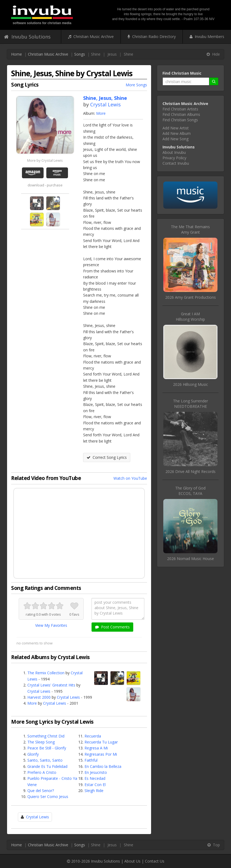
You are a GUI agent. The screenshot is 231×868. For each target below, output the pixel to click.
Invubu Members (207, 36)
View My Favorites (51, 625)
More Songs (136, 85)
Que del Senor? (41, 791)
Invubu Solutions (27, 37)
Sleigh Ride (94, 791)
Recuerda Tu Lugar (101, 742)
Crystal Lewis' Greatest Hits (51, 685)
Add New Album (177, 133)
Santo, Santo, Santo (45, 760)
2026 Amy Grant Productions (191, 297)
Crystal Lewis (105, 104)
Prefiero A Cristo (42, 772)
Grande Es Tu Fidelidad (47, 766)
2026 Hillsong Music (191, 384)
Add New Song (175, 139)
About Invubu (174, 152)
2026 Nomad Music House (191, 559)
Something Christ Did (46, 736)
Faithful (91, 760)
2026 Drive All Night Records (191, 471)
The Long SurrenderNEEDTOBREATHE (191, 404)
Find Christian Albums (181, 114)
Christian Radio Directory (152, 36)
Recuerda (93, 736)
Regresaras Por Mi (101, 754)
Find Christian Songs (180, 120)
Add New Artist (176, 128)
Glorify (33, 754)
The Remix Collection (46, 673)
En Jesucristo (96, 772)
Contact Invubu (176, 163)
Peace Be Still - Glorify (47, 748)
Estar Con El (95, 785)
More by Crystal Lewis (45, 160)
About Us (132, 861)
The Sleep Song (41, 742)
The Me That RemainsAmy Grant (190, 229)
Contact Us (155, 861)
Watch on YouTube (130, 478)
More (101, 113)
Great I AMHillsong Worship (190, 317)
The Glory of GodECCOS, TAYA (190, 491)
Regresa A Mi (96, 748)
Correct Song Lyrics (107, 457)
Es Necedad (95, 778)
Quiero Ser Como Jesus (48, 797)
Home (17, 54)
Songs (80, 54)
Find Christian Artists (180, 109)
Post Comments (112, 627)
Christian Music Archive (91, 36)
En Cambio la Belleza (103, 766)
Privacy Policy (174, 158)
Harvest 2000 (39, 697)
